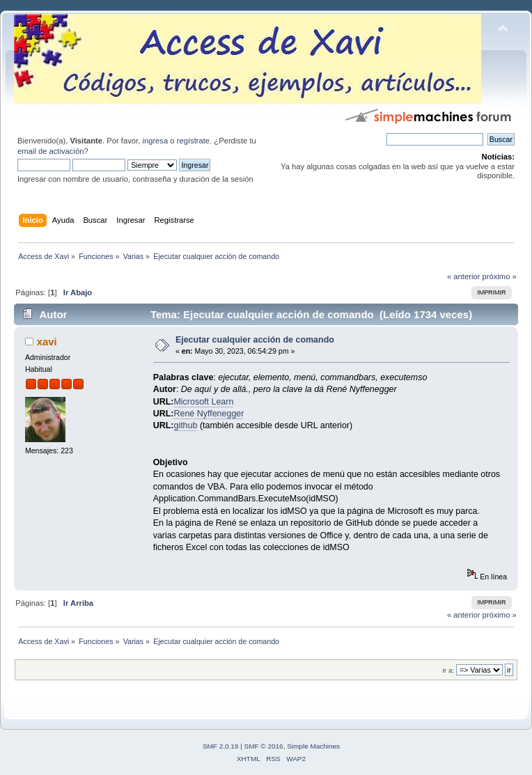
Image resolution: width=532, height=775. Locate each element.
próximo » (500, 276)
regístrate (193, 141)
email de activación (50, 151)
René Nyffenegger (209, 414)
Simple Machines (313, 746)
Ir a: (448, 670)
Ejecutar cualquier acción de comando (255, 340)
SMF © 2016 (264, 746)
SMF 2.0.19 (221, 746)
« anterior (463, 276)
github (185, 425)
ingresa (155, 141)
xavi (47, 342)
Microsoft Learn (203, 402)
